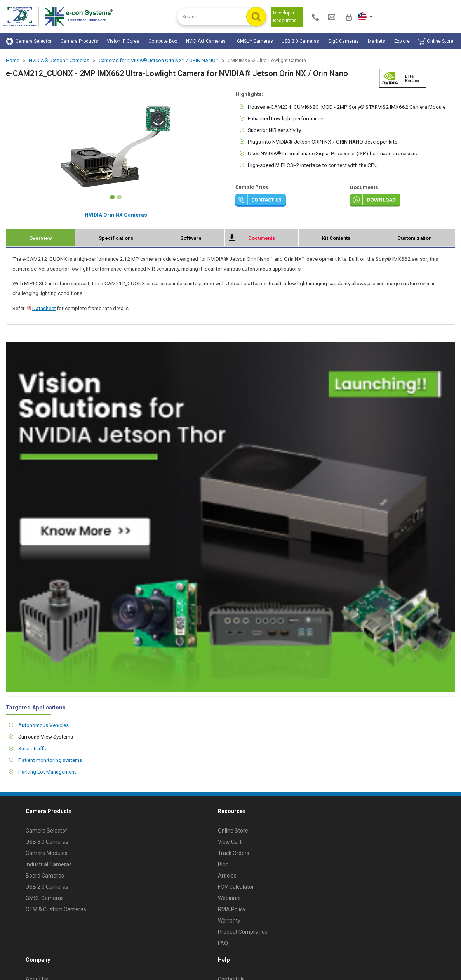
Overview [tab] (40, 238)
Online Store (436, 41)
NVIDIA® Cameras (207, 41)
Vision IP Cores (123, 41)
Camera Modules (47, 853)
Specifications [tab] (116, 238)
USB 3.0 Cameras (300, 41)
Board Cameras (45, 876)
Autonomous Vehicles (43, 725)
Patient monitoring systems (50, 760)
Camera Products (79, 41)
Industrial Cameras (49, 864)
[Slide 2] (119, 197)
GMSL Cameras (45, 898)
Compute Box (163, 41)
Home (13, 60)
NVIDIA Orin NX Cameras (116, 215)
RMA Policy (232, 909)
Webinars (229, 898)
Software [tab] (191, 238)
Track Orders (234, 853)
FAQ (223, 943)
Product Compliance (243, 932)
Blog (223, 864)
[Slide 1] (112, 197)
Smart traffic (33, 748)
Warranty (229, 921)
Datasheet (41, 308)
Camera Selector (29, 41)
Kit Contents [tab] (336, 238)
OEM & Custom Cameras (56, 909)
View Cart (230, 842)
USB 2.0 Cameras (47, 887)
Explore (402, 41)
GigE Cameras (344, 41)
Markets (377, 41)
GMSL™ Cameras (255, 41)
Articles (227, 876)
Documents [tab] (262, 238)
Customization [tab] (414, 238)
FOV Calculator (236, 887)
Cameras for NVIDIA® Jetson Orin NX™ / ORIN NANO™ (159, 60)
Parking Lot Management (47, 772)
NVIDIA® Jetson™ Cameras (59, 60)
